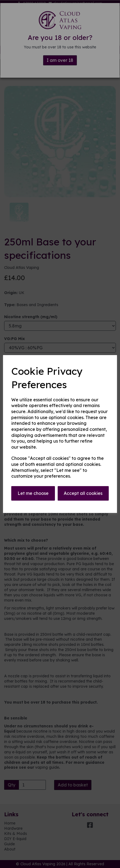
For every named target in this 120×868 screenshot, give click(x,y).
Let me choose (33, 493)
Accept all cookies (83, 493)
